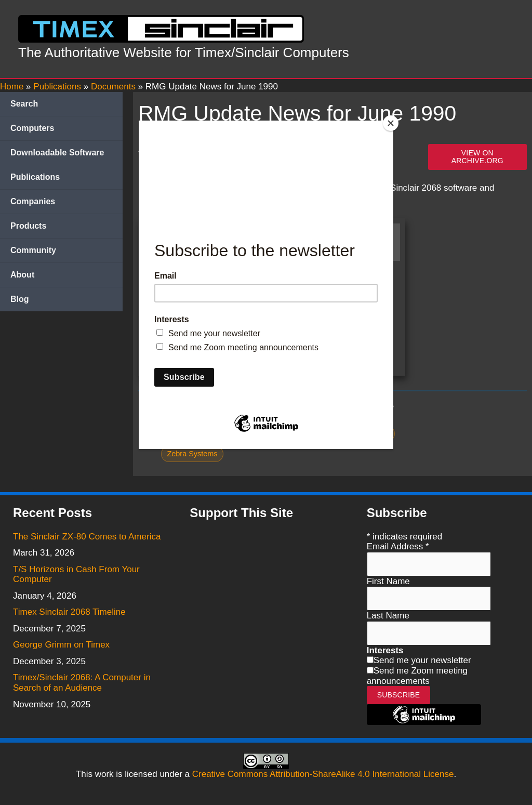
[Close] (391, 123)
